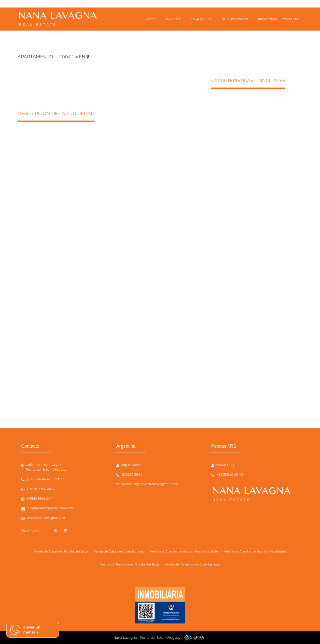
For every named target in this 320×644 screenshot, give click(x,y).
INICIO (150, 19)
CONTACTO (290, 19)
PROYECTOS (267, 19)
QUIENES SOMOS (235, 19)
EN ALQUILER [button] (201, 19)
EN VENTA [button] (173, 19)
